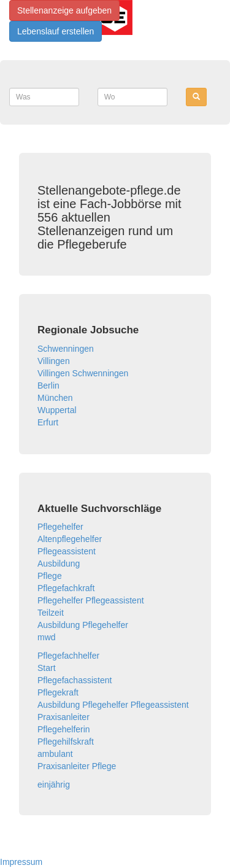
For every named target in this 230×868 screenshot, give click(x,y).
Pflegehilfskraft (66, 742)
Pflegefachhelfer (68, 656)
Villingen (54, 361)
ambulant (55, 754)
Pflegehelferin (64, 729)
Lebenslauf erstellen (56, 31)
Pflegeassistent (67, 551)
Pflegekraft (58, 692)
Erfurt (48, 422)
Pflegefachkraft (66, 588)
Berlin (48, 386)
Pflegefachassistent (75, 680)
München (55, 398)
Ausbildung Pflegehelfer (83, 625)
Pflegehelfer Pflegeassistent (91, 600)
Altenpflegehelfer (70, 539)
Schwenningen (66, 349)
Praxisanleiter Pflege (77, 766)
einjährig (54, 785)
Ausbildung (59, 564)
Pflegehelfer (60, 527)
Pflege (50, 576)
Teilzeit (51, 613)
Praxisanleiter (63, 717)
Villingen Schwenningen (83, 373)
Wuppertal (57, 410)
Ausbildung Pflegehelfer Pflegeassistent (113, 705)
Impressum (21, 862)
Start (47, 668)
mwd (47, 637)
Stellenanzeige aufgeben (64, 10)
